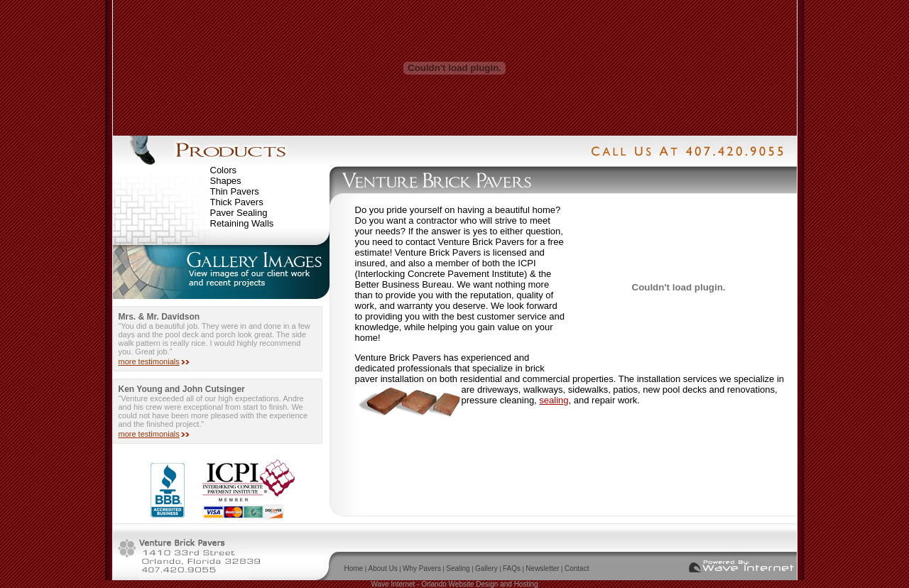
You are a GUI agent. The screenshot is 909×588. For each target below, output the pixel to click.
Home (354, 568)
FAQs (512, 568)
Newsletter (542, 568)
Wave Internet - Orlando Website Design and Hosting (454, 584)
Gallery (486, 568)
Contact (577, 568)
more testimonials (149, 361)
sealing (554, 400)
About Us (383, 568)
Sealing (458, 568)
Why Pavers (422, 568)
